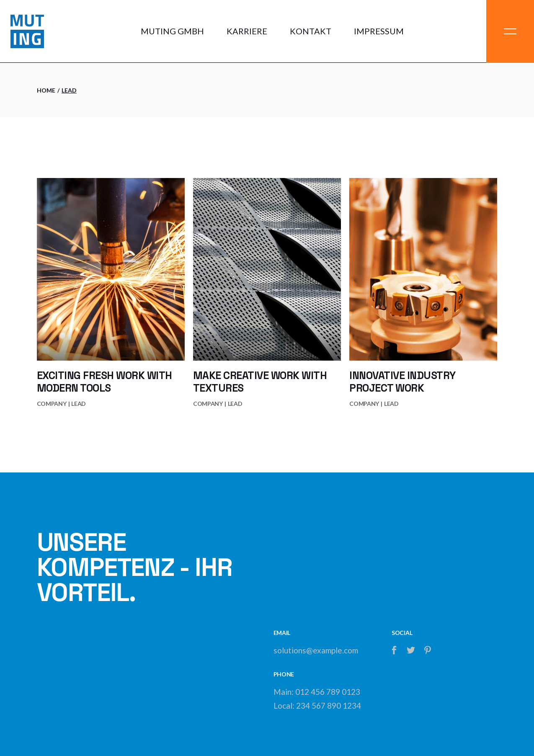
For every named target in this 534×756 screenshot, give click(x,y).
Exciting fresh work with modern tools (104, 382)
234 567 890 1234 (329, 706)
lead (79, 404)
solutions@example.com (316, 650)
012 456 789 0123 (328, 692)
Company (52, 404)
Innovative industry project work (402, 382)
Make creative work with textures (260, 382)
